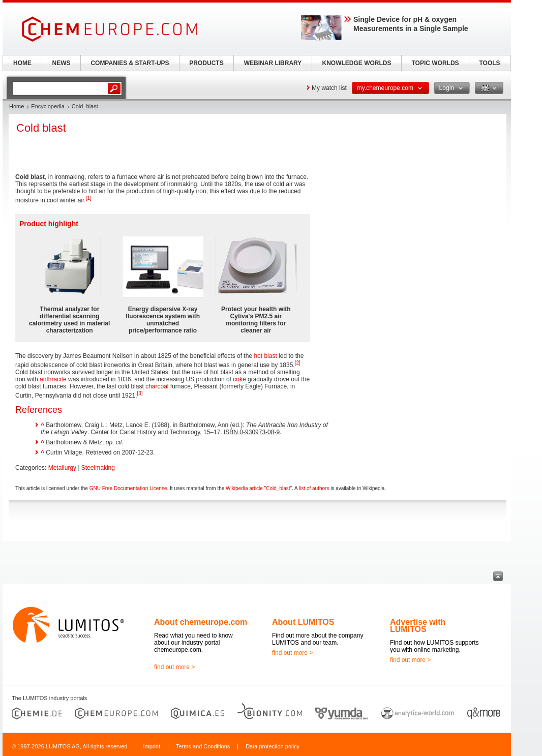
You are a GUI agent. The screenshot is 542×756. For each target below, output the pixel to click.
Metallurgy (62, 468)
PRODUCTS (206, 63)
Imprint (152, 746)
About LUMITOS (303, 622)
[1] (89, 198)
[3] (140, 393)
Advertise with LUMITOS (418, 626)
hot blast (265, 356)
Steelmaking (98, 468)
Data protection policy (273, 746)
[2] (298, 363)
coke (239, 379)
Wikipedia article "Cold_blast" (259, 488)
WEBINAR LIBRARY (273, 63)
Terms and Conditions (203, 746)
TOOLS (489, 63)
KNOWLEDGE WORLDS (357, 63)
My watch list (329, 88)
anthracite (53, 379)
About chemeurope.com (201, 622)
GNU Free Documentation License (128, 488)
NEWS (62, 63)
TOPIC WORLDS (435, 63)
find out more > (174, 667)
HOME (22, 63)
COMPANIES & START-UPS (130, 63)
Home (17, 106)
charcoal (157, 386)
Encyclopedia (48, 106)
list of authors (314, 488)
